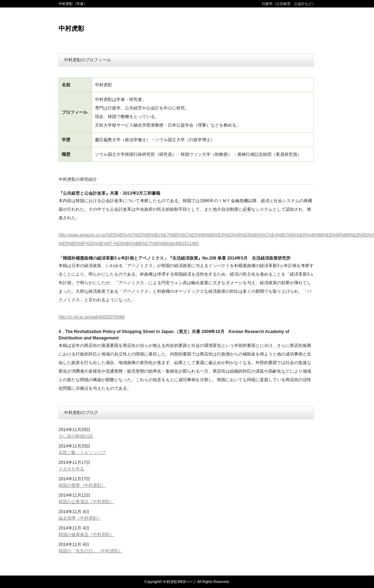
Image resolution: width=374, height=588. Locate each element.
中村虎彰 (71, 29)
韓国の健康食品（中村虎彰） (86, 535)
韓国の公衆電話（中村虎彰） (86, 502)
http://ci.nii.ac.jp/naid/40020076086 (92, 317)
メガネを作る (71, 469)
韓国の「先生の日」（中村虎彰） (91, 551)
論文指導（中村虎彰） (80, 518)
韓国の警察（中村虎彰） (82, 485)
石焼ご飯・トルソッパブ (82, 452)
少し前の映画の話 (76, 436)
